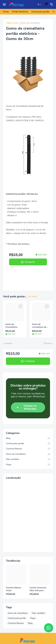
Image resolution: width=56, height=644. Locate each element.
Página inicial (12, 23)
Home (6, 12)
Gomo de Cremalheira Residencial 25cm (14, 326)
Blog (28, 438)
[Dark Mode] (39, 4)
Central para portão (40, 12)
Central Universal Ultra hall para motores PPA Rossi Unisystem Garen (39, 589)
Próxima (47, 343)
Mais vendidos (28, 459)
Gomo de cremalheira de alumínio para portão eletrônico (40, 326)
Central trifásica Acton (14, 589)
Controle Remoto (28, 449)
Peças (28, 465)
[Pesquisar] (52, 4)
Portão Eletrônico (20, 12)
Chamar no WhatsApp (26, 407)
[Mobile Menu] (4, 4)
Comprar (30, 262)
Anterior (9, 343)
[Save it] (20, 306)
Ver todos (32, 296)
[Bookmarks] (46, 4)
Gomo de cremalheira (30, 23)
